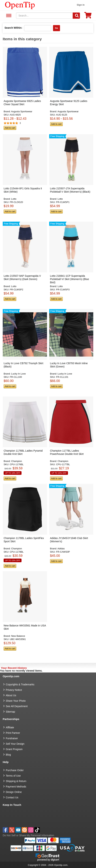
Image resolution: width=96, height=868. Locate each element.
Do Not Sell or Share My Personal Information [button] (28, 835)
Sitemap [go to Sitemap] (10, 712)
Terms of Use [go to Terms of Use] (13, 776)
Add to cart (10, 128)
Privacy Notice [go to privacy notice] (14, 690)
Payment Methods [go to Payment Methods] (16, 787)
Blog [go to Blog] (8, 755)
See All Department (8, 16)
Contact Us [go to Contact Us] (12, 797)
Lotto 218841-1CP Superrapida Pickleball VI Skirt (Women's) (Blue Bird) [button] (70, 279)
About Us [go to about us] (11, 695)
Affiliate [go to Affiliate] (10, 727)
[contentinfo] (20, 5)
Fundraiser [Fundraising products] (12, 738)
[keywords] (44, 16)
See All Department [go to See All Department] (17, 706)
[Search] (76, 16)
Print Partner (13, 733)
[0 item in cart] (88, 16)
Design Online (14, 792)
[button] (24, 90)
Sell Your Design (15, 744)
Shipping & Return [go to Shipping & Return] (16, 781)
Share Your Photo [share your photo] (16, 701)
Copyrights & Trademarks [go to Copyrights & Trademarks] (20, 684)
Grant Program (14, 749)
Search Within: (13, 28)
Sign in (81, 5)
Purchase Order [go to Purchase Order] (15, 770)
